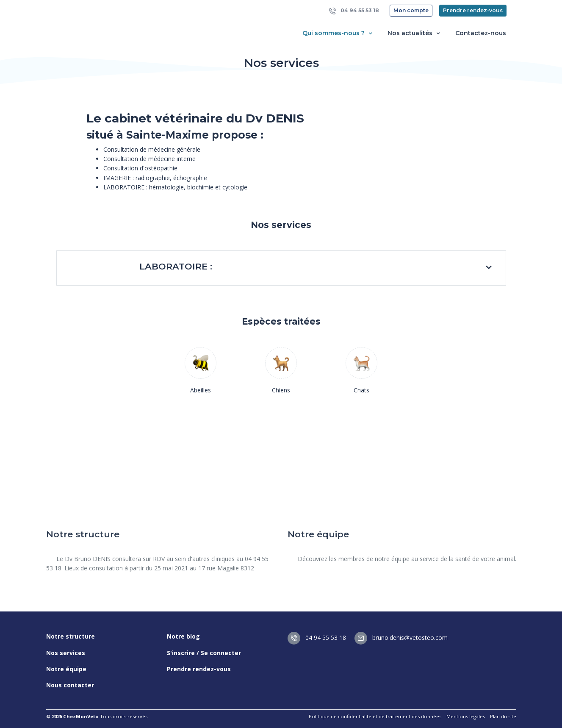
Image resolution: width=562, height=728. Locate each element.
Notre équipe (66, 669)
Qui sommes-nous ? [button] (338, 33)
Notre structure (71, 636)
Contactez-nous (481, 33)
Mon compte (411, 10)
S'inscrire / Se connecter (204, 653)
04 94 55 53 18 (354, 11)
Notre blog (183, 636)
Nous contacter (70, 685)
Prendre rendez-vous (473, 10)
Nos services (66, 653)
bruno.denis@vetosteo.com (401, 638)
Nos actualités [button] (415, 33)
